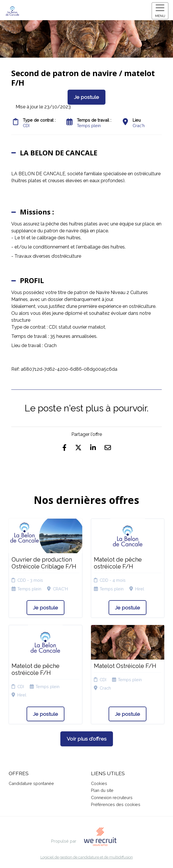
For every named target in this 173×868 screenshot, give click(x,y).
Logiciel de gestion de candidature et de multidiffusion (87, 857)
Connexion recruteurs (112, 798)
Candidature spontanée (31, 783)
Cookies (99, 783)
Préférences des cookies (116, 804)
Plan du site (102, 790)
